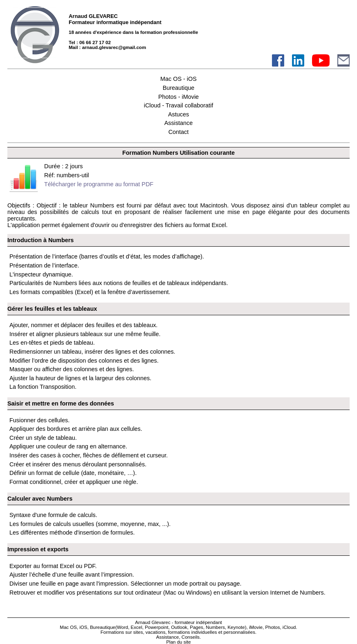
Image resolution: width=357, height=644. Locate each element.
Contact (179, 132)
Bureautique (179, 88)
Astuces (178, 114)
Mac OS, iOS (73, 627)
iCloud (289, 627)
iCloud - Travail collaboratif (179, 105)
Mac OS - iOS (178, 79)
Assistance (179, 123)
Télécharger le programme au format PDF (99, 184)
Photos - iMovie (178, 97)
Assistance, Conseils (178, 637)
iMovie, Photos (265, 627)
